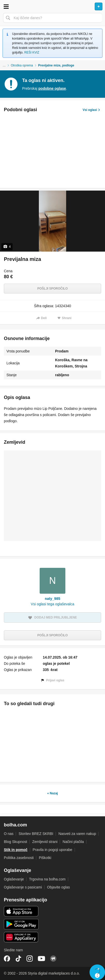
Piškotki (45, 858)
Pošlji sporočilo (52, 289)
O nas (9, 834)
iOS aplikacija (21, 911)
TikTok (18, 959)
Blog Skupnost (15, 842)
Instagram (30, 959)
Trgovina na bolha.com (47, 879)
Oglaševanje (14, 879)
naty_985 (52, 599)
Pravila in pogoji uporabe (52, 850)
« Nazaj (52, 793)
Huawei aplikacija (21, 937)
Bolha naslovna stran (52, 6)
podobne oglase (52, 88)
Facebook (7, 959)
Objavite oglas (59, 887)
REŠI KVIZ (32, 52)
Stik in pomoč (16, 850)
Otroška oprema (22, 65)
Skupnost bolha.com (53, 959)
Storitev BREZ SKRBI (36, 834)
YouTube (41, 959)
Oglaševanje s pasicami (23, 887)
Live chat (97, 972)
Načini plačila (73, 842)
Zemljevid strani (45, 842)
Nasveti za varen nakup (77, 834)
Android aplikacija (21, 924)
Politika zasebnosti (19, 858)
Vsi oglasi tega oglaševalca (53, 604)
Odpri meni (6, 6)
